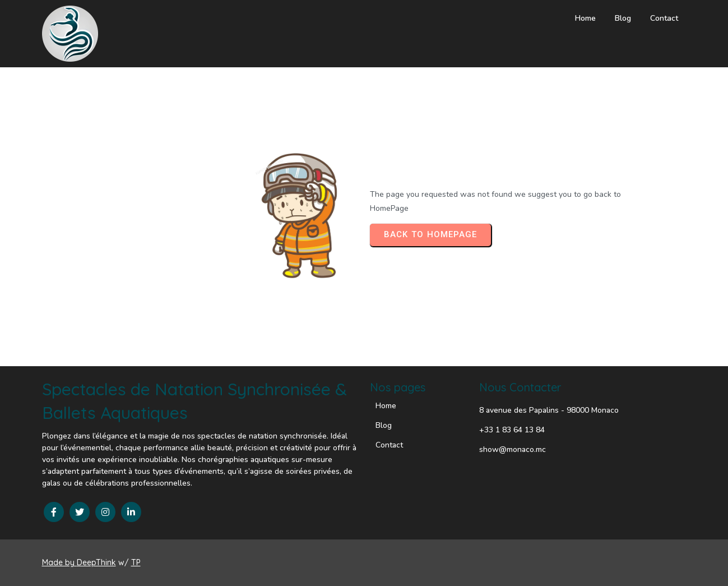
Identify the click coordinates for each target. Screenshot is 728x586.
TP (136, 562)
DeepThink (96, 562)
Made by (59, 562)
